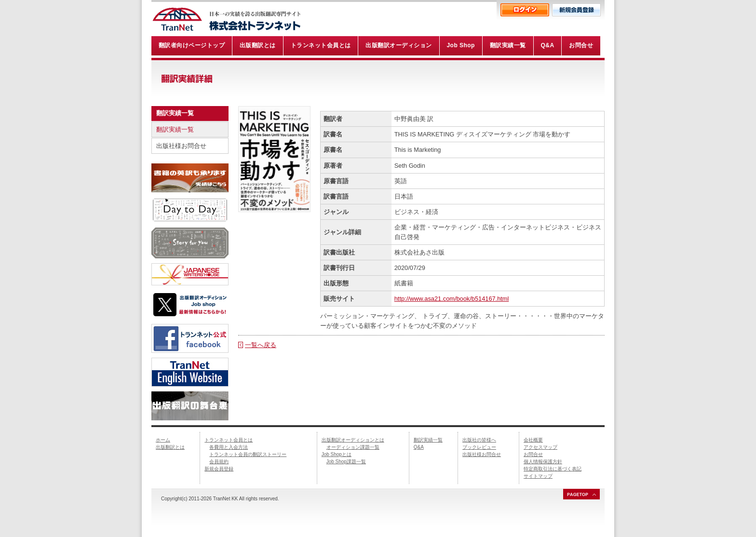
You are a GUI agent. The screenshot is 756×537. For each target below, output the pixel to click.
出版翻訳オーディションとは (353, 440)
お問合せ (533, 454)
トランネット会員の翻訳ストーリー (248, 454)
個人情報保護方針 (543, 462)
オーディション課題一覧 (353, 447)
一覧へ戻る (261, 345)
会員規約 (219, 462)
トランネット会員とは (229, 440)
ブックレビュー (479, 447)
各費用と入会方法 (229, 447)
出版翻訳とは (170, 447)
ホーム (163, 440)
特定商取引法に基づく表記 (553, 469)
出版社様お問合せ (181, 146)
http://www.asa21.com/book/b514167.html (452, 299)
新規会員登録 (219, 469)
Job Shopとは (337, 454)
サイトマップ (538, 476)
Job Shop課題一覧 (346, 462)
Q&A (419, 447)
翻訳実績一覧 (175, 129)
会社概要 (533, 440)
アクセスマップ (540, 447)
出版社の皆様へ (479, 440)
